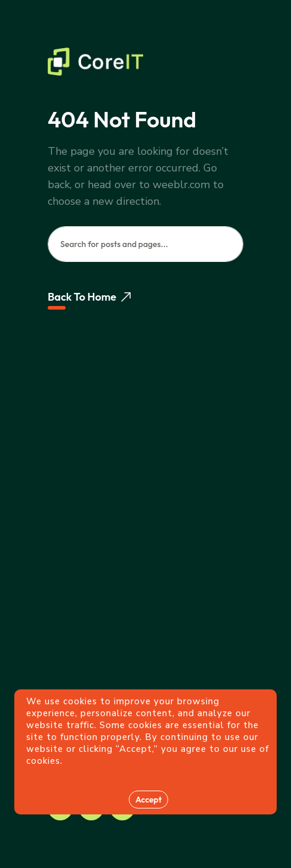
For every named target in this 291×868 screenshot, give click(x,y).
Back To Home (89, 297)
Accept (148, 800)
